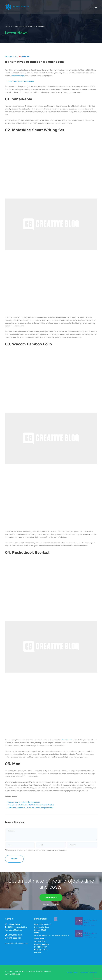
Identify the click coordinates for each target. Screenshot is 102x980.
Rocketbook (67, 740)
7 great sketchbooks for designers (21, 81)
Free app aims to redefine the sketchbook (24, 802)
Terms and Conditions (88, 973)
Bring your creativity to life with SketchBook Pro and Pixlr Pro (31, 805)
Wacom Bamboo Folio (32, 344)
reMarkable (22, 99)
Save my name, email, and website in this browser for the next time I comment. (37, 850)
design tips (25, 56)
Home (8, 26)
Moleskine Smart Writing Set (38, 130)
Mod (16, 764)
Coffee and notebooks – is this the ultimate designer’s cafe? (30, 808)
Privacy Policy (72, 973)
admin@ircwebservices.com (17, 943)
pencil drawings (18, 76)
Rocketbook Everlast (31, 552)
